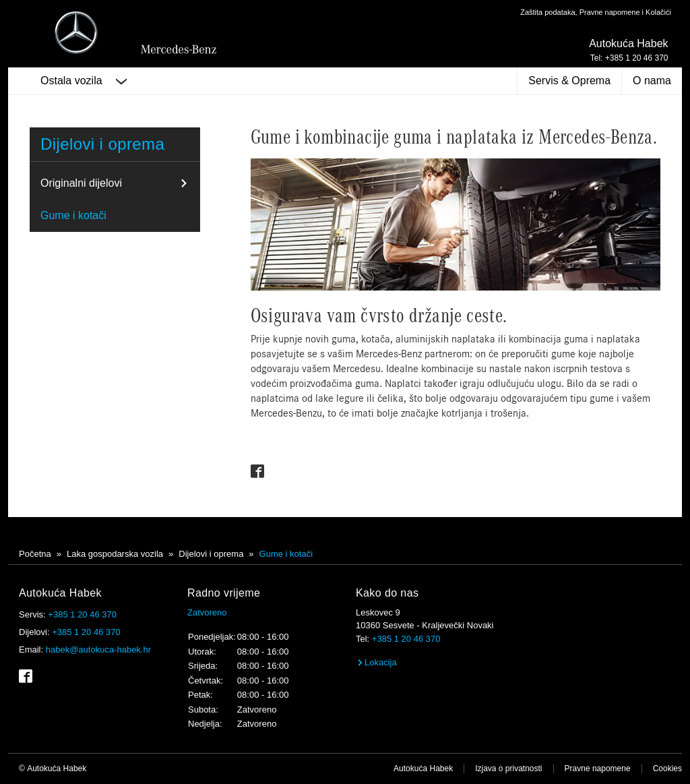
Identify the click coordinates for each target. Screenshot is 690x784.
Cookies (667, 768)
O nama (652, 81)
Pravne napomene (598, 768)
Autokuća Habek (423, 768)
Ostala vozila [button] (84, 81)
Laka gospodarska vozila (115, 554)
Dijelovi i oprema (102, 144)
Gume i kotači (73, 215)
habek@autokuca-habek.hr (98, 650)
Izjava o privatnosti (508, 768)
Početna (35, 554)
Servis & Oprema (569, 81)
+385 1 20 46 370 (82, 614)
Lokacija (376, 662)
